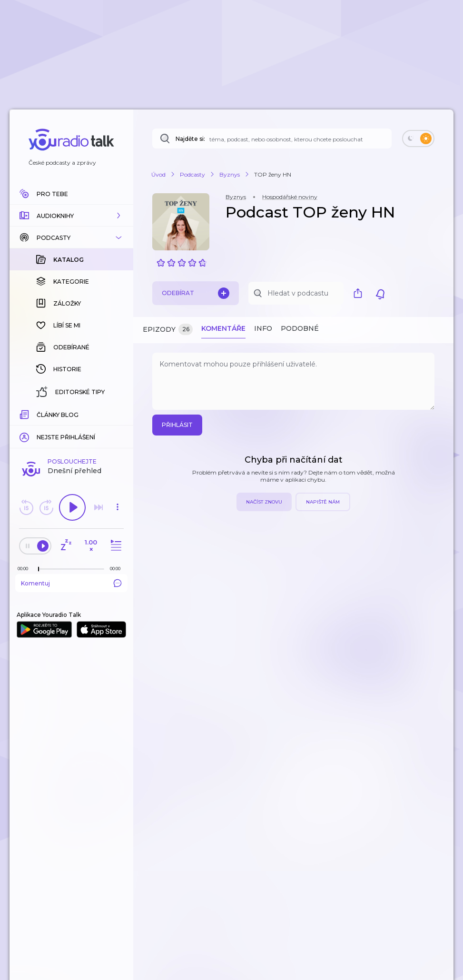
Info (263, 328)
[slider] (39, 569)
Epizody (168, 330)
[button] (71, 216)
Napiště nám (323, 502)
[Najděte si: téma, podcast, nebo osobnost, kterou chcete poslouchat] (272, 139)
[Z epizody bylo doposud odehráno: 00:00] (25, 569)
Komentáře (223, 328)
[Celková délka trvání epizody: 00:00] (118, 569)
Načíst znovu (264, 502)
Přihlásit (177, 425)
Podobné (300, 328)
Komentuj (71, 583)
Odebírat (196, 293)
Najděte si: (190, 139)
